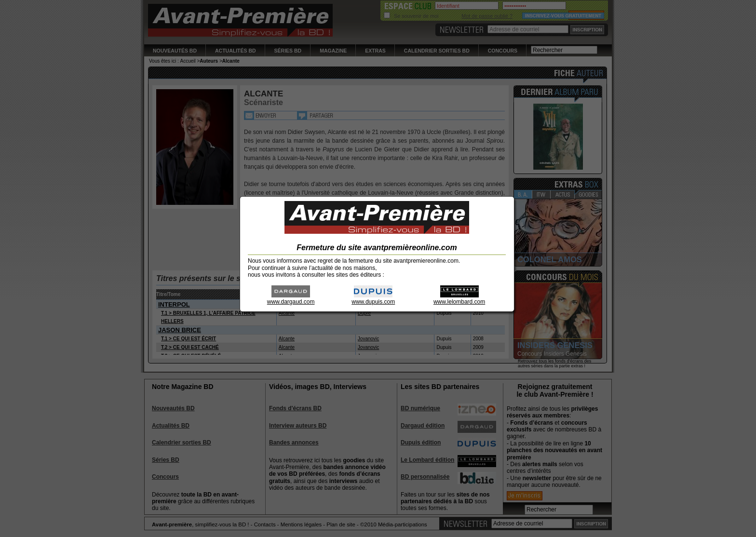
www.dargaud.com (291, 299)
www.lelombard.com (459, 299)
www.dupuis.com (373, 299)
